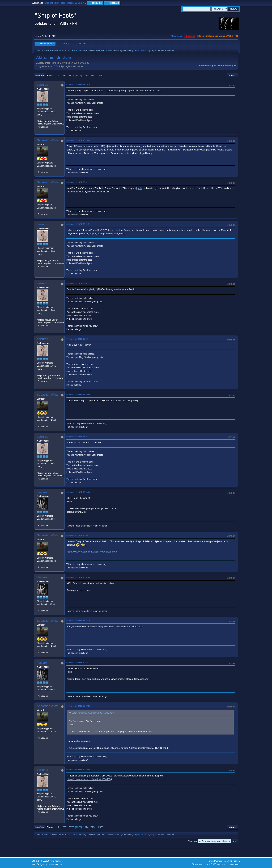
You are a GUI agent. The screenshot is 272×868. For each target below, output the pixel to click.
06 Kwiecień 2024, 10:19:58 (78, 770)
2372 (71, 75)
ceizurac (42, 85)
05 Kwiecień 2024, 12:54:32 (78, 437)
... (61, 75)
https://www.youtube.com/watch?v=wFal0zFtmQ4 (92, 552)
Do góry (40, 827)
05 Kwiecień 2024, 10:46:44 (78, 339)
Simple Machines (55, 861)
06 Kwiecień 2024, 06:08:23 (78, 706)
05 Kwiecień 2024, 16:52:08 (78, 577)
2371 (65, 75)
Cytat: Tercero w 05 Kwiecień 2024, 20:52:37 (93, 713)
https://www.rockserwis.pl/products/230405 (89, 779)
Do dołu (39, 76)
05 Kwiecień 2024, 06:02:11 (78, 182)
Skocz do (192, 841)
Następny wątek (227, 66)
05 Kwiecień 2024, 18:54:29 (78, 621)
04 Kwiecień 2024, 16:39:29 (78, 85)
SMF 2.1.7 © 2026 (40, 861)
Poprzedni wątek (207, 66)
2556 (101, 75)
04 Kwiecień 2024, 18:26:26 (78, 140)
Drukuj (232, 76)
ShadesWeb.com (55, 864)
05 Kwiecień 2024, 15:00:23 (78, 492)
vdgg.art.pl (190, 36)
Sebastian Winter (48, 140)
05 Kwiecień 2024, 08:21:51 (78, 224)
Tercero (42, 492)
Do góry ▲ (236, 861)
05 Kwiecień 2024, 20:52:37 (78, 663)
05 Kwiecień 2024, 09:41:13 (78, 283)
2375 (92, 75)
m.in (140, 188)
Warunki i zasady (222, 861)
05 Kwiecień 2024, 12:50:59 (78, 395)
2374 (86, 75)
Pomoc (211, 861)
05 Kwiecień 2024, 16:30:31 (78, 535)
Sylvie (150, 50)
